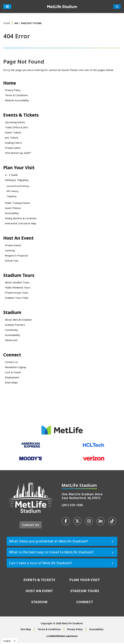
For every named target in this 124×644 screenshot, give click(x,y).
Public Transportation (18, 203)
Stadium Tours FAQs (17, 299)
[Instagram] (89, 522)
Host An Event (19, 239)
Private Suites (13, 148)
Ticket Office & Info (17, 128)
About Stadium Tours (18, 283)
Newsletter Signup (16, 368)
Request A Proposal (17, 256)
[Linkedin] (101, 522)
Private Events (14, 246)
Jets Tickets (12, 138)
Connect (12, 356)
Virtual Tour (12, 261)
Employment (13, 378)
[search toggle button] (117, 7)
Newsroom (12, 341)
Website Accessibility (18, 100)
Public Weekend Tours (19, 288)
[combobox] (10, 641)
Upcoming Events (16, 123)
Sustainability (13, 336)
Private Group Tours (17, 294)
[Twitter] (77, 522)
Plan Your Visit (19, 168)
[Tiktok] (112, 522)
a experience (62, 637)
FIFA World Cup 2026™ (19, 153)
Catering (10, 251)
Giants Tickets (14, 133)
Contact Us (11, 363)
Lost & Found (13, 373)
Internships (12, 384)
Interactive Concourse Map (21, 224)
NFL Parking (13, 192)
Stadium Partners (16, 326)
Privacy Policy (13, 90)
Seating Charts (14, 143)
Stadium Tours (19, 276)
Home (7, 23)
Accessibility (12, 214)
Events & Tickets (21, 115)
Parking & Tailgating (17, 180)
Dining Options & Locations (21, 219)
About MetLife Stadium (19, 321)
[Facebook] (66, 522)
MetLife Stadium (62, 7)
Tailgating (12, 197)
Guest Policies (13, 208)
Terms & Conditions (17, 95)
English (7, 641)
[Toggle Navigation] (7, 7)
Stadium (13, 313)
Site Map (26, 630)
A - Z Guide (12, 175)
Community (12, 331)
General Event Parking (18, 187)
